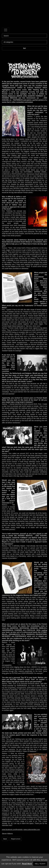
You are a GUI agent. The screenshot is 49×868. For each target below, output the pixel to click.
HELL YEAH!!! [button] (40, 864)
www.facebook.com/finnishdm (12, 830)
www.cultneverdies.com (32, 830)
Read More (27, 864)
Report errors (16, 839)
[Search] (24, 36)
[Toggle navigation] (6, 30)
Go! (24, 48)
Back (5, 839)
